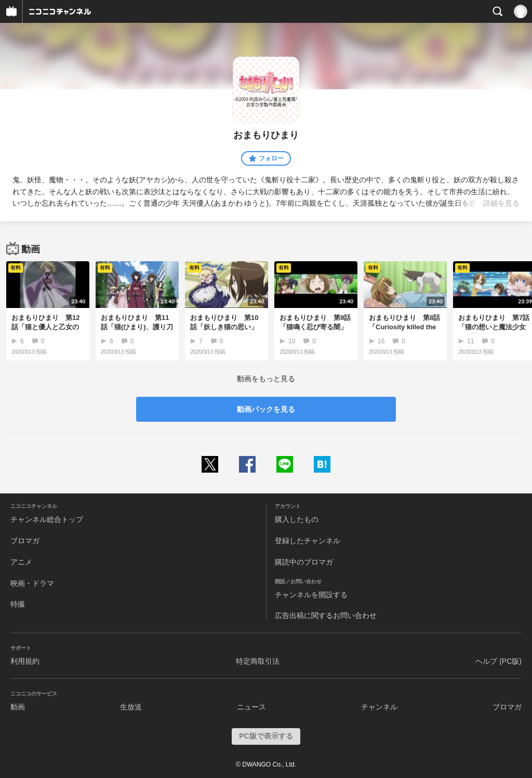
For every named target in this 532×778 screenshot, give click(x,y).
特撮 (18, 604)
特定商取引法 (258, 661)
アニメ (21, 562)
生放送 (131, 707)
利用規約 (25, 661)
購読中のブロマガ (304, 562)
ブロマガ (25, 541)
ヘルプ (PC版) (498, 661)
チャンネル (379, 707)
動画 (18, 707)
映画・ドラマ (32, 583)
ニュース (251, 707)
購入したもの (297, 519)
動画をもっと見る (266, 379)
